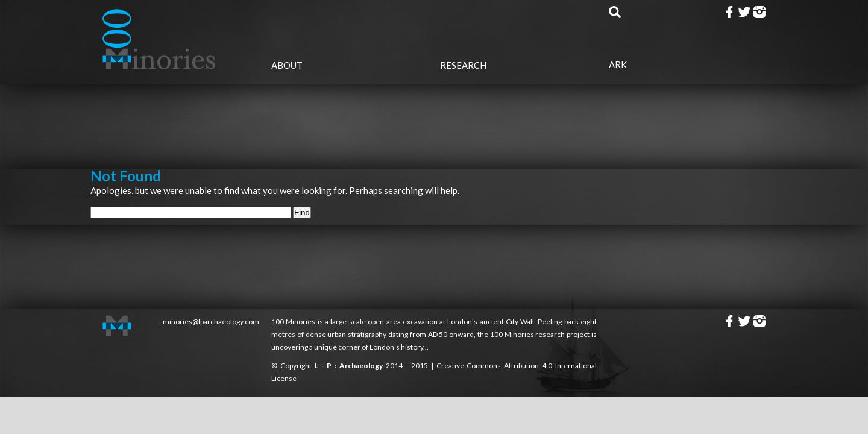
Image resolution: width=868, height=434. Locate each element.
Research (463, 65)
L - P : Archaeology (350, 366)
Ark (618, 64)
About (287, 65)
